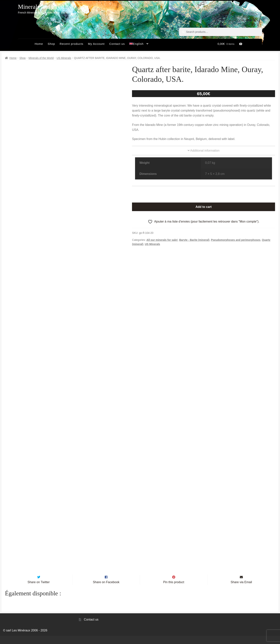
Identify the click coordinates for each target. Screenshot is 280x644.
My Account (96, 44)
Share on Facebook (106, 590)
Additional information (204, 151)
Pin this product (174, 590)
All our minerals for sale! (162, 240)
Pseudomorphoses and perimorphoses (236, 240)
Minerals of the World (41, 58)
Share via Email (241, 590)
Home (39, 44)
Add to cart (203, 207)
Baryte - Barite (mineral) (194, 240)
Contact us (117, 44)
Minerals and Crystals (45, 7)
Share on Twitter (39, 590)
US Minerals (64, 58)
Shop (51, 44)
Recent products (71, 44)
